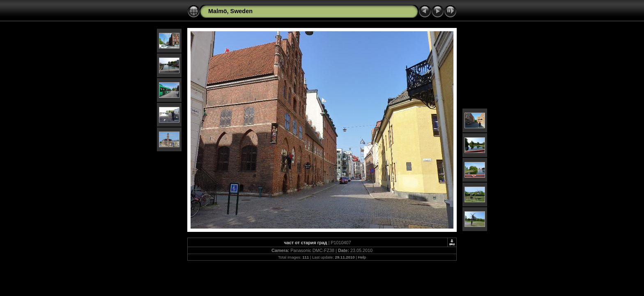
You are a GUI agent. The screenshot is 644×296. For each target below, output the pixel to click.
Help (362, 257)
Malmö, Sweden (230, 11)
